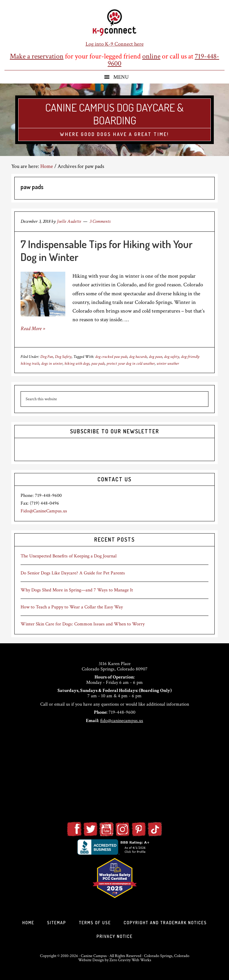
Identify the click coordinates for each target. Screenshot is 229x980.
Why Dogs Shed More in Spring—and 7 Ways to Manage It (77, 590)
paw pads (98, 364)
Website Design (91, 960)
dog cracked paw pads (111, 357)
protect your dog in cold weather (131, 364)
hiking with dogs (77, 364)
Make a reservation (37, 56)
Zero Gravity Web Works (130, 960)
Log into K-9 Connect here (115, 44)
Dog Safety (63, 357)
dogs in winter (52, 364)
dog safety (172, 357)
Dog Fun (47, 357)
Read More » (33, 329)
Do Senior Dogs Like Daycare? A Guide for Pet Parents (73, 573)
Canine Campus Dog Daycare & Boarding (114, 114)
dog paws (155, 357)
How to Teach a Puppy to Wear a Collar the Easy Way (72, 607)
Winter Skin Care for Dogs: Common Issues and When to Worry (83, 624)
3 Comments (100, 221)
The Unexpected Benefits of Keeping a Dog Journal (69, 556)
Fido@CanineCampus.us (44, 511)
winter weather (168, 364)
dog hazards (138, 357)
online (151, 56)
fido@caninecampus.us (122, 721)
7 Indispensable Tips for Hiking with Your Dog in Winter (107, 250)
